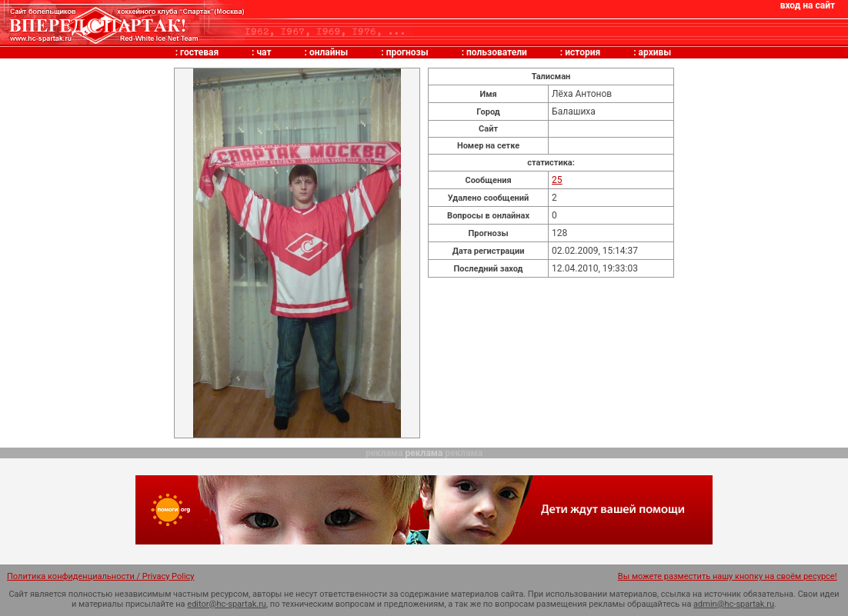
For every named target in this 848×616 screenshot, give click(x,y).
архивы (655, 52)
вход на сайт (808, 5)
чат (264, 52)
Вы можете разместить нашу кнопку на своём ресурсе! (728, 576)
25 (557, 180)
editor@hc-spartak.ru (227, 604)
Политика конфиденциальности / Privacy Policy (101, 576)
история (583, 52)
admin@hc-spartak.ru (734, 604)
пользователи (497, 52)
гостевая (199, 52)
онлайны (329, 52)
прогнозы (407, 52)
